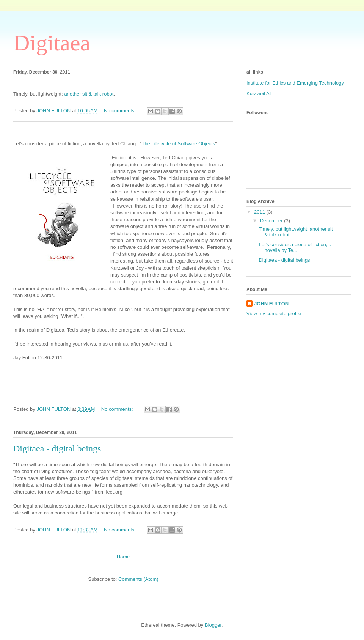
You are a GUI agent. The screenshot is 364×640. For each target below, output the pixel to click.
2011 (260, 212)
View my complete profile (274, 314)
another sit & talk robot (89, 94)
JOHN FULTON (271, 304)
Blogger (213, 625)
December (272, 221)
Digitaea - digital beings (57, 448)
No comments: (120, 111)
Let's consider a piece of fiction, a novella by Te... (295, 248)
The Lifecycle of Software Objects (179, 144)
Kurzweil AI (259, 94)
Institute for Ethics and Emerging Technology (295, 83)
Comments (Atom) (138, 579)
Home (123, 557)
